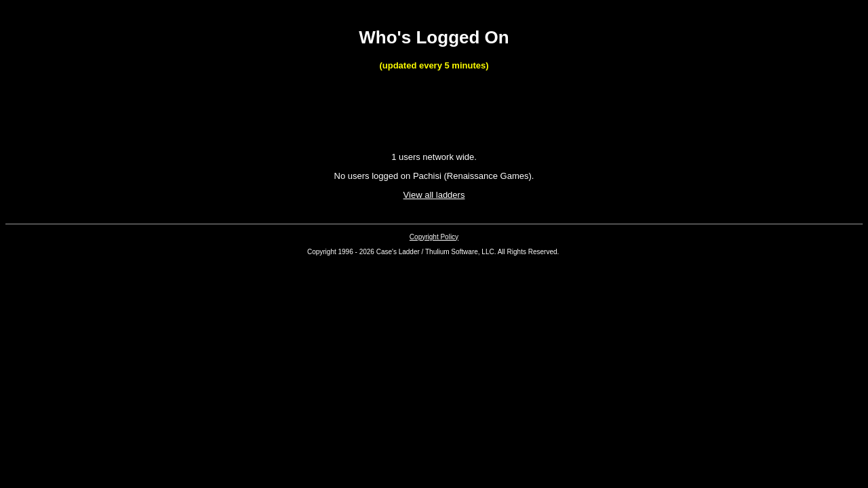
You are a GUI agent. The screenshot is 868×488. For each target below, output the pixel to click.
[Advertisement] (434, 113)
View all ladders (434, 195)
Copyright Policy (434, 237)
